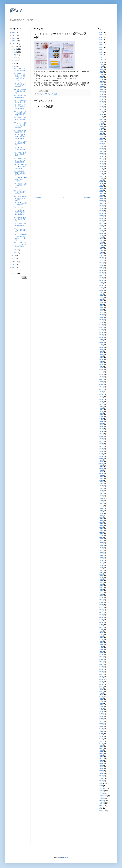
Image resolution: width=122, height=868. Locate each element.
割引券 (102, 791)
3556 (101, 302)
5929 (101, 421)
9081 (101, 692)
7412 (101, 501)
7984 (101, 575)
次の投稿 (38, 197)
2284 (101, 112)
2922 (101, 203)
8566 (101, 654)
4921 (101, 387)
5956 (101, 429)
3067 (101, 223)
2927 (101, 206)
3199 (101, 258)
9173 (101, 694)
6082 (101, 441)
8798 (101, 669)
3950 (101, 340)
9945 (101, 768)
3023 (101, 211)
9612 (101, 724)
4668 (101, 364)
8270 (101, 630)
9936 (101, 763)
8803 (101, 672)
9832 (101, 751)
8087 (101, 587)
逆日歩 (102, 793)
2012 (14, 265)
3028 (101, 213)
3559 (101, 305)
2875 (101, 189)
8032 (101, 580)
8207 (101, 612)
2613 (101, 154)
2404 (101, 124)
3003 (101, 208)
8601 (101, 662)
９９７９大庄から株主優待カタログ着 (20, 186)
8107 (101, 592)
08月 (101, 50)
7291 (101, 493)
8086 (101, 585)
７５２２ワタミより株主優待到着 (20, 225)
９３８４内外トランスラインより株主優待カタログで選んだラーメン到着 (20, 77)
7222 (101, 483)
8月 (15, 58)
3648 (101, 310)
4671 (101, 367)
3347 (101, 288)
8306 (101, 640)
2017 (14, 35)
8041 (101, 583)
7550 (101, 535)
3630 (101, 307)
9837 (101, 754)
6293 (101, 449)
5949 (101, 426)
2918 (101, 201)
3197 (101, 255)
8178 (101, 602)
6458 (101, 456)
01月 (101, 32)
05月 (101, 42)
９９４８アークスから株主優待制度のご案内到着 (20, 107)
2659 (101, 156)
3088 (101, 231)
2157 (101, 104)
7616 (101, 545)
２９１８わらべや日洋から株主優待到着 (20, 154)
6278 (101, 444)
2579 (101, 144)
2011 (14, 268)
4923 (101, 392)
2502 (101, 136)
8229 (101, 617)
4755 (101, 372)
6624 (101, 464)
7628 (101, 548)
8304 (101, 637)
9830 (101, 746)
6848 (101, 469)
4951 (101, 404)
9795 (101, 744)
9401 (101, 709)
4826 (101, 377)
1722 (101, 72)
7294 (101, 496)
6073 (101, 439)
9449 (101, 719)
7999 (101, 578)
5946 (101, 424)
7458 (101, 513)
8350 (101, 642)
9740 (101, 731)
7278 (101, 491)
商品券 (102, 798)
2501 (101, 134)
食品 (101, 806)
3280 (101, 278)
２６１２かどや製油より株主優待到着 (20, 143)
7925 (101, 565)
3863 (101, 337)
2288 (101, 114)
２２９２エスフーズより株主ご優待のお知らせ (20, 167)
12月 (16, 46)
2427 (101, 129)
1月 (15, 258)
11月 (16, 49)
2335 (101, 122)
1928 (101, 89)
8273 (101, 632)
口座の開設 (103, 796)
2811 (101, 186)
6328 (101, 451)
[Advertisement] (62, 178)
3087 (101, 228)
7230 (101, 486)
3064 (101, 221)
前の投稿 (87, 197)
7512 (101, 521)
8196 (101, 610)
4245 (101, 342)
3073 (101, 226)
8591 (101, 657)
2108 (101, 99)
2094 (101, 97)
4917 (101, 382)
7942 (101, 570)
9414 (101, 714)
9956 (101, 776)
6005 (101, 434)
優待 (56, 94)
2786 (101, 179)
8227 (101, 615)
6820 (101, 466)
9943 (101, 766)
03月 (101, 37)
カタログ (51, 94)
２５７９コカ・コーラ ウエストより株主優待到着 (20, 244)
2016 (14, 38)
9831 (101, 749)
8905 (101, 679)
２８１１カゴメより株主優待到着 (20, 97)
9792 (101, 741)
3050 (101, 218)
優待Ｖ (16, 10)
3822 (101, 335)
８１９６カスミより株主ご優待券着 (20, 118)
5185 (101, 416)
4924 (101, 394)
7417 (101, 503)
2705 (101, 171)
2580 (101, 146)
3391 (101, 295)
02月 (41, 94)
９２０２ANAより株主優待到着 (20, 204)
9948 (101, 773)
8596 (101, 659)
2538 (101, 141)
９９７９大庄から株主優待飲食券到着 (20, 91)
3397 (101, 298)
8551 (101, 652)
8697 (101, 664)
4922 (101, 389)
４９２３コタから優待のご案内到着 (20, 101)
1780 (101, 82)
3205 (101, 263)
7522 (101, 530)
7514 (101, 526)
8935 (101, 684)
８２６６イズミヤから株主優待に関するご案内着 (20, 113)
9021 (101, 687)
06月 (101, 45)
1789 (101, 84)
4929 (101, 402)
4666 (101, 362)
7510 (101, 518)
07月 (101, 47)
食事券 (102, 803)
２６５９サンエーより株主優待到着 (20, 70)
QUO (101, 786)
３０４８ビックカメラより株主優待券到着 (20, 192)
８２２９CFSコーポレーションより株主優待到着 (20, 160)
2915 (101, 198)
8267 (101, 627)
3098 (101, 236)
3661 (101, 312)
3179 (101, 253)
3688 (101, 320)
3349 (101, 290)
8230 (101, 620)
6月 (15, 63)
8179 (101, 605)
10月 (16, 52)
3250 (101, 270)
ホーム (62, 197)
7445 (101, 508)
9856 (101, 756)
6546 (101, 461)
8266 (101, 625)
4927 (101, 397)
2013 (14, 262)
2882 (101, 191)
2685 (101, 159)
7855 (101, 560)
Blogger (65, 857)
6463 (101, 459)
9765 (101, 736)
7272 (101, 488)
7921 (101, 563)
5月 (15, 66)
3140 (101, 238)
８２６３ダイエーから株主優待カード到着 (20, 179)
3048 (101, 216)
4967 (101, 409)
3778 (101, 330)
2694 (101, 164)
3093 (101, 233)
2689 (101, 161)
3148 (101, 243)
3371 (101, 293)
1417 (101, 67)
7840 (101, 558)
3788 (101, 332)
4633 (101, 355)
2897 (101, 193)
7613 (101, 543)
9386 (101, 706)
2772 (101, 176)
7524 (101, 533)
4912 (101, 379)
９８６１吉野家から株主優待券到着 (20, 131)
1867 (101, 87)
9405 (101, 711)
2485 (101, 132)
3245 (101, 268)
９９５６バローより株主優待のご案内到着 (20, 198)
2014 (14, 44)
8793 (101, 667)
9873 (101, 761)
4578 (101, 352)
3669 (101, 315)
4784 (101, 374)
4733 (101, 369)
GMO (101, 783)
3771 (101, 327)
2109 (101, 102)
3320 (101, 285)
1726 (101, 75)
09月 (101, 52)
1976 (101, 92)
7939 (101, 568)
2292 (101, 117)
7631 (101, 550)
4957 (101, 407)
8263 (101, 622)
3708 (101, 322)
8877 (101, 674)
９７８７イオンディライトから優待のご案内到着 (20, 137)
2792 (101, 181)
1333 (101, 62)
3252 (101, 273)
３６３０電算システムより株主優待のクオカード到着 (20, 237)
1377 (101, 65)
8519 (101, 649)
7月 (15, 61)
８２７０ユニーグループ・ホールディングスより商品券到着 (20, 125)
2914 (101, 196)
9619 (101, 726)
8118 (101, 595)
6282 (101, 446)
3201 (101, 260)
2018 (14, 32)
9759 (101, 734)
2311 (101, 119)
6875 (101, 471)
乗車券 (102, 801)
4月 (15, 250)
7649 (101, 555)
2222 (101, 107)
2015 (14, 41)
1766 (101, 79)
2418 (101, 127)
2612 (101, 151)
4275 (101, 345)
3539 (101, 300)
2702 (101, 169)
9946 (101, 771)
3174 (101, 250)
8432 (101, 647)
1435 (101, 70)
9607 (101, 721)
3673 (101, 317)
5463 (101, 419)
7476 (101, 516)
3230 (101, 265)
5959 (101, 431)
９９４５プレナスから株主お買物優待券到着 (20, 85)
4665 (101, 359)
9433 (101, 716)
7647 (101, 553)
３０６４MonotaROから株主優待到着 (20, 219)
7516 (101, 528)
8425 (101, 644)
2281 (101, 109)
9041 (101, 689)
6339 (101, 454)
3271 (101, 275)
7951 (101, 573)
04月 (101, 40)
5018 (101, 414)
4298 (101, 347)
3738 (101, 325)
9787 (45, 94)
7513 (101, 523)
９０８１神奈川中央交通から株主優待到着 (20, 173)
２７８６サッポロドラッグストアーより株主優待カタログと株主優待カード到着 (20, 211)
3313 (101, 283)
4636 (101, 357)
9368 (101, 701)
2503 (101, 139)
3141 (101, 241)
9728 (101, 729)
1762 (101, 77)
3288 (101, 280)
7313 (101, 498)
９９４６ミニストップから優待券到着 (20, 230)
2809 (101, 184)
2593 (101, 149)
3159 (101, 246)
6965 (101, 473)
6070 (101, 436)
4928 (101, 399)
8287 (101, 635)
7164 (101, 481)
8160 (101, 597)
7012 (101, 478)
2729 (101, 174)
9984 (101, 781)
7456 (101, 511)
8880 (101, 677)
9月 (15, 55)
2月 (15, 255)
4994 (101, 412)
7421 (101, 506)
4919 (101, 384)
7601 (101, 540)
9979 (101, 778)
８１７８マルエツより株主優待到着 (20, 148)
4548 (101, 350)
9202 (101, 697)
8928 (101, 682)
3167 (101, 248)
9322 (101, 699)
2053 (101, 94)
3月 (15, 253)
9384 (101, 704)
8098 (101, 590)
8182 (101, 607)
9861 (101, 758)
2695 (101, 166)
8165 (101, 600)
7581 (101, 538)
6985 (101, 476)
